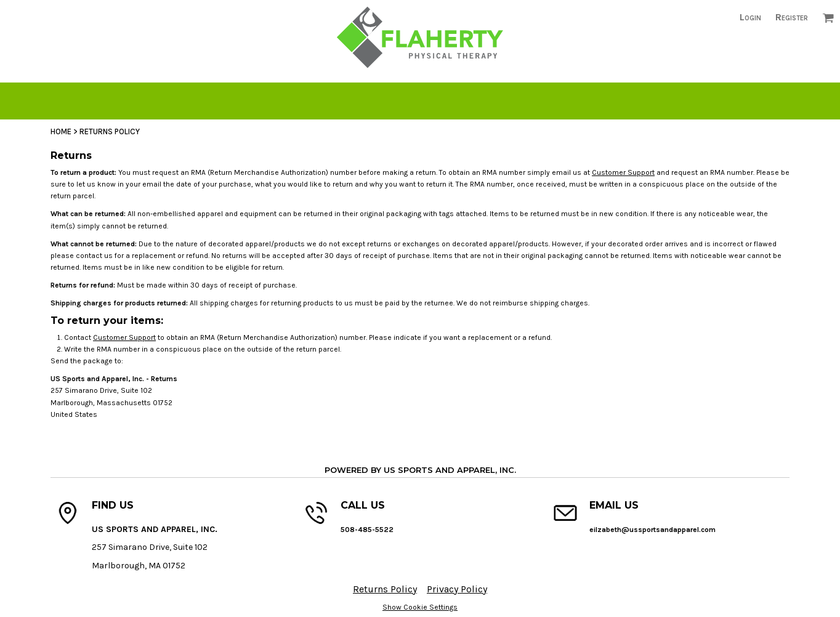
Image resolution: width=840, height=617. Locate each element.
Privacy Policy (457, 589)
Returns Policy (385, 589)
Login (750, 17)
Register (792, 17)
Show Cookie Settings (420, 607)
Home (61, 131)
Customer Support (623, 172)
